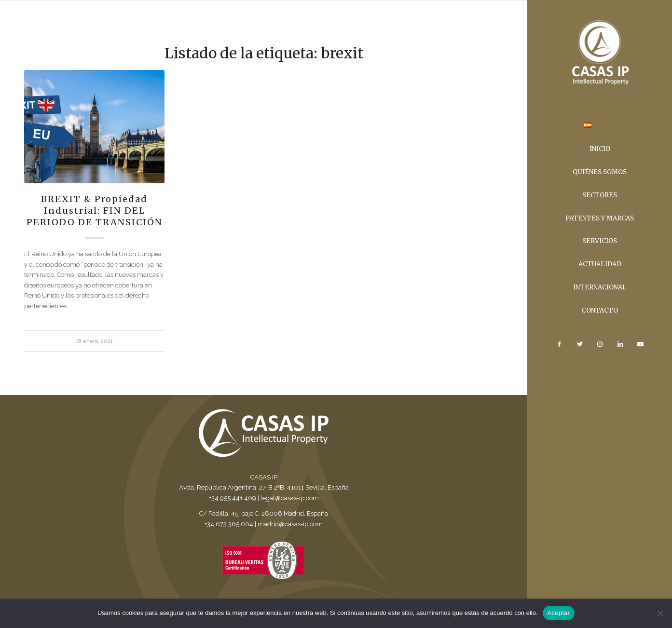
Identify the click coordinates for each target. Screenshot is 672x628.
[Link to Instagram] (600, 344)
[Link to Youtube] (640, 344)
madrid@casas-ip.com (290, 524)
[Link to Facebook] (559, 344)
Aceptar (559, 613)
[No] (660, 613)
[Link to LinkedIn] (620, 344)
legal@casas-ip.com (290, 498)
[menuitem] (588, 126)
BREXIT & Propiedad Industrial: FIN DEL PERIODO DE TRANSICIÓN (95, 210)
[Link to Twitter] (579, 344)
